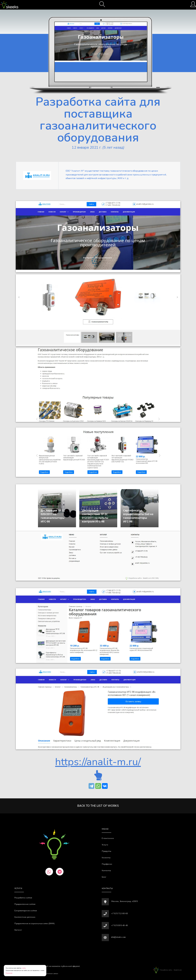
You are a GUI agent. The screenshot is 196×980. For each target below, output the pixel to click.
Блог (104, 877)
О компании (108, 838)
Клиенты (106, 858)
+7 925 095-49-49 (120, 925)
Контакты (106, 871)
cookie (24, 968)
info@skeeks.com (118, 937)
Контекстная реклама (25, 917)
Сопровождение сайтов (26, 911)
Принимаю (9, 973)
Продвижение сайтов (25, 904)
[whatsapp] (49, 872)
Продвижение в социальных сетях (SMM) (34, 924)
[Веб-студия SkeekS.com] (9, 5)
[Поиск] (102, 6)
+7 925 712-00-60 (120, 914)
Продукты (106, 851)
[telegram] (60, 872)
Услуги (105, 845)
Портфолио (107, 864)
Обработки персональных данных (47, 973)
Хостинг (18, 930)
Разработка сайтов (23, 898)
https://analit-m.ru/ (98, 762)
